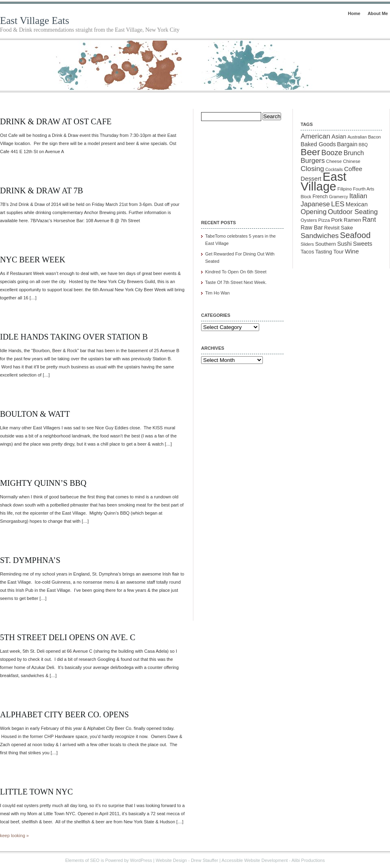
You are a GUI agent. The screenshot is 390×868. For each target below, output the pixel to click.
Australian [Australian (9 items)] (357, 137)
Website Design (171, 860)
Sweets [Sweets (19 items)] (363, 244)
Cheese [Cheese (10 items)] (334, 161)
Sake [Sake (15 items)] (347, 228)
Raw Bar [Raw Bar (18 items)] (312, 227)
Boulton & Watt (35, 414)
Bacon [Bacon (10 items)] (375, 137)
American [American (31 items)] (315, 136)
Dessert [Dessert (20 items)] (311, 179)
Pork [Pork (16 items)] (337, 220)
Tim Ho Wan (217, 293)
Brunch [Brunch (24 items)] (354, 153)
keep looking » (14, 836)
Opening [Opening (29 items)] (314, 212)
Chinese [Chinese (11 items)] (352, 161)
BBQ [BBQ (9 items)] (363, 145)
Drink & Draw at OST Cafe (56, 121)
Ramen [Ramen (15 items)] (352, 220)
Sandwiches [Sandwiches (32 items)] (320, 236)
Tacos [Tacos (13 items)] (307, 252)
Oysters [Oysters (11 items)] (309, 220)
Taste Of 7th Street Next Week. (236, 282)
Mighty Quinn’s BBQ (43, 483)
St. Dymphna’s (30, 560)
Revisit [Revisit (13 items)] (332, 228)
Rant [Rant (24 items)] (369, 220)
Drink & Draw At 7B (41, 190)
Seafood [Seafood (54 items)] (355, 235)
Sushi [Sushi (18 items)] (344, 244)
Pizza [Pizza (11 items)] (324, 220)
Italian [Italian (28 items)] (358, 196)
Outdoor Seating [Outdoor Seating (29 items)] (353, 212)
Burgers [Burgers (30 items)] (313, 161)
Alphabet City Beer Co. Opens (64, 714)
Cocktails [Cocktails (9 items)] (334, 169)
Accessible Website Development (255, 860)
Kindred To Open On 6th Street (236, 272)
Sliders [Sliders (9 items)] (307, 244)
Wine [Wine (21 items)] (352, 251)
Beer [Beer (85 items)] (310, 152)
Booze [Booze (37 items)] (332, 153)
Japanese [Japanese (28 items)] (315, 204)
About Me (378, 13)
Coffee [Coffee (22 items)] (353, 169)
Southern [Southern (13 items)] (326, 244)
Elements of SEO (82, 860)
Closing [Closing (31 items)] (312, 169)
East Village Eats (35, 21)
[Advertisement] (242, 165)
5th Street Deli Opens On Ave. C (68, 637)
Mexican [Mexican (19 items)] (357, 204)
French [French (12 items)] (320, 197)
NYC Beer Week (33, 260)
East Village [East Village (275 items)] (324, 181)
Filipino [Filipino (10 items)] (345, 189)
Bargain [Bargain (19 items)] (347, 144)
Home (354, 13)
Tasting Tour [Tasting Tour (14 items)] (329, 252)
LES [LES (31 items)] (338, 204)
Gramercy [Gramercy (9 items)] (339, 197)
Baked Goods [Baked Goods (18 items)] (318, 144)
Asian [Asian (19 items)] (339, 136)
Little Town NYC (36, 792)
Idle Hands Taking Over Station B (74, 337)
